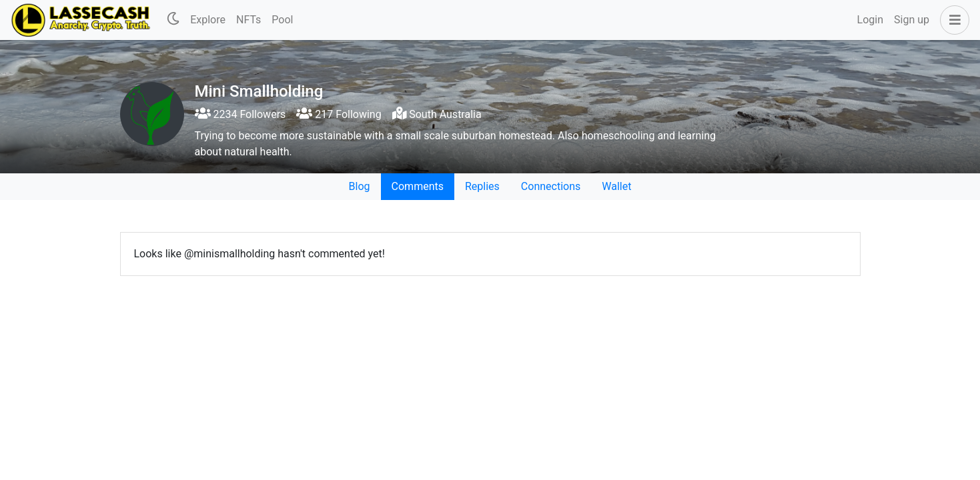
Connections (551, 186)
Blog (360, 186)
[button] (952, 20)
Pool (282, 20)
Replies (482, 186)
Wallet (616, 186)
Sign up (912, 20)
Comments (418, 186)
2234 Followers (240, 114)
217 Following (339, 114)
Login (870, 20)
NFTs (249, 20)
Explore (208, 20)
